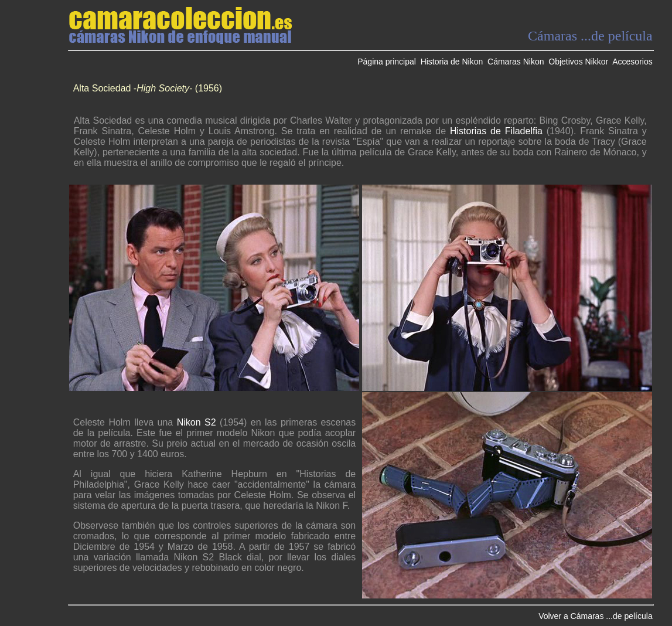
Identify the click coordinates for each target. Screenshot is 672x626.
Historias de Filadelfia (496, 131)
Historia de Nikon (452, 62)
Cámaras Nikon (516, 62)
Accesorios (632, 62)
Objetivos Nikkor (578, 62)
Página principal (387, 62)
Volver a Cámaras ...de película (596, 616)
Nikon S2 (197, 422)
